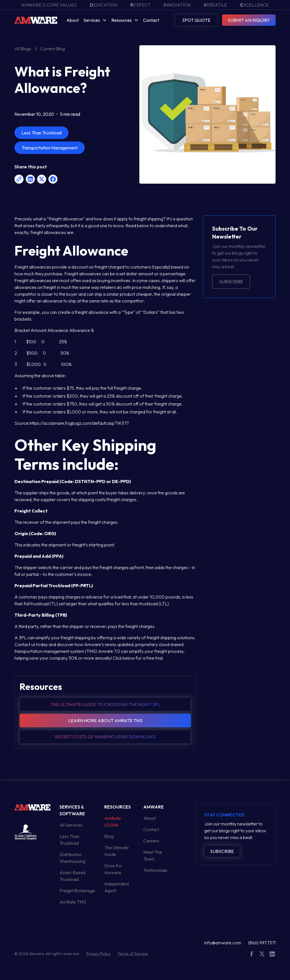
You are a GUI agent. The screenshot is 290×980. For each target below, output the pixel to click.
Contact (151, 20)
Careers (151, 841)
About (72, 20)
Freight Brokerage (77, 891)
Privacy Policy (99, 954)
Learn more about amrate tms (105, 720)
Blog (109, 836)
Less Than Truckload (69, 840)
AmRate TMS (73, 902)
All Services (71, 825)
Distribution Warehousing (72, 858)
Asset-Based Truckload (72, 876)
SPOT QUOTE (196, 20)
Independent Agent (117, 887)
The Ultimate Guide (117, 851)
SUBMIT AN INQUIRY (249, 20)
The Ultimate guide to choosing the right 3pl (105, 704)
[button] (95, 20)
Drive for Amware (113, 869)
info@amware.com (223, 943)
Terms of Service (133, 954)
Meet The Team (153, 855)
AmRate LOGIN (113, 822)
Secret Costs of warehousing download (105, 737)
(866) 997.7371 (262, 943)
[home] (36, 20)
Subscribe (231, 282)
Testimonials (155, 870)
